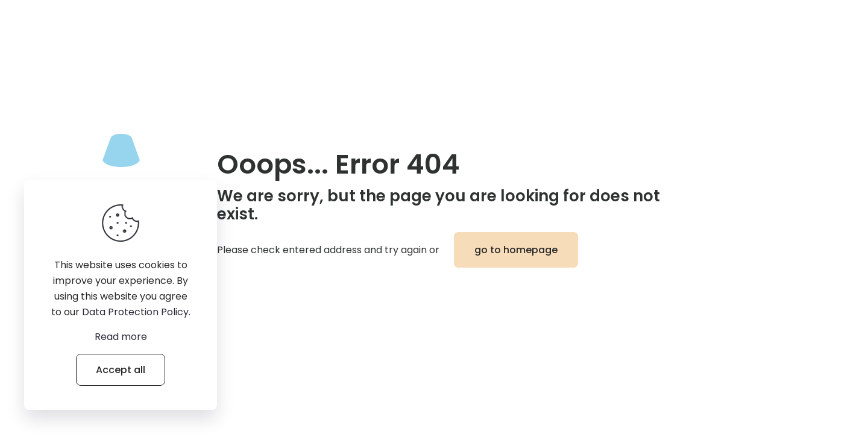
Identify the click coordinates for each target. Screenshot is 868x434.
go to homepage (516, 250)
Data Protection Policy (135, 312)
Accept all (121, 370)
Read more (121, 337)
